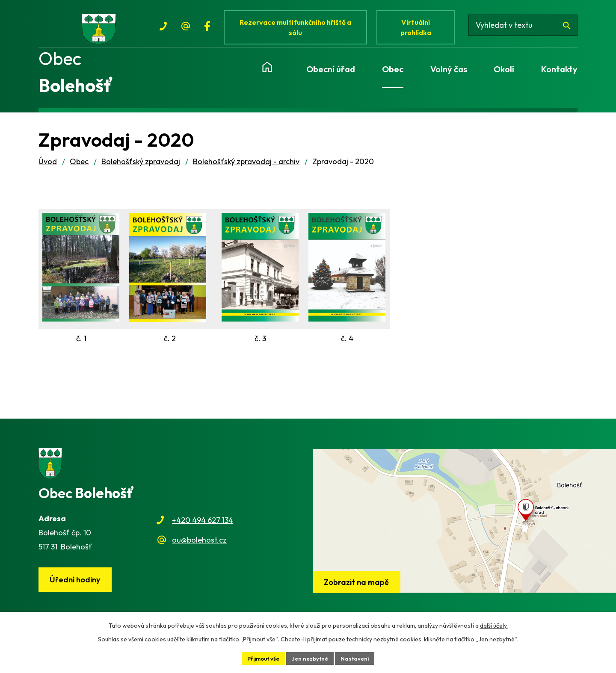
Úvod (48, 169)
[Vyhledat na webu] (527, 29)
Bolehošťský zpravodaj (141, 169)
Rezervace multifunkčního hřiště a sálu (298, 29)
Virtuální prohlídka (421, 29)
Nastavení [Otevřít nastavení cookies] (359, 658)
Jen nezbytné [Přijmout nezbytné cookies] (311, 658)
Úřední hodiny (77, 588)
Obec (79, 169)
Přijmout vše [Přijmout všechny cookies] (261, 658)
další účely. (494, 624)
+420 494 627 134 (203, 528)
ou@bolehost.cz (199, 548)
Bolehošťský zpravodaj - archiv (246, 169)
